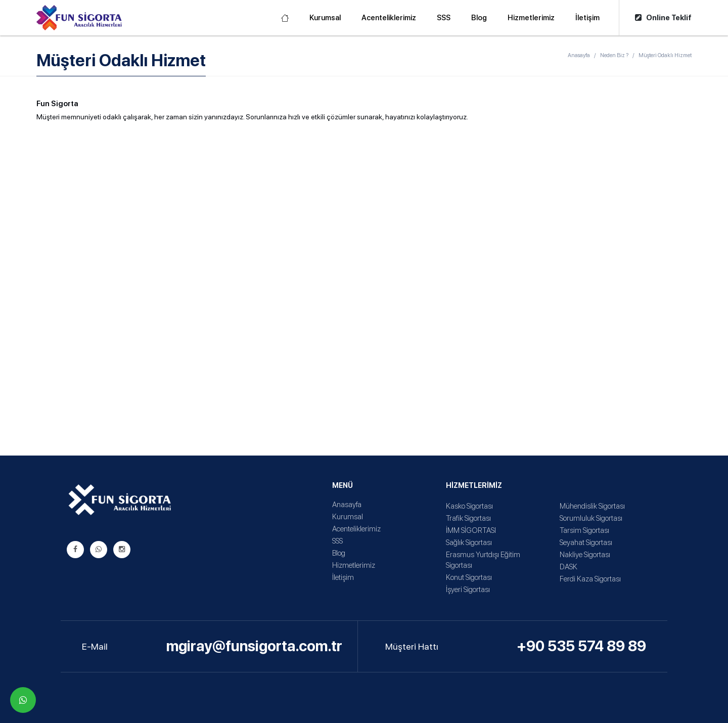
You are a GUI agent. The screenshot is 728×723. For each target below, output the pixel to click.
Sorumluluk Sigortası (591, 518)
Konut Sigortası (469, 577)
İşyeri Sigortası (468, 590)
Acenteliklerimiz (389, 18)
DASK (568, 567)
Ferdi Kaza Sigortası (590, 579)
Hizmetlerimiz (531, 18)
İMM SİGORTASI (471, 530)
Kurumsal (325, 18)
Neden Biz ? (614, 55)
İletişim (587, 18)
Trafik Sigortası (468, 518)
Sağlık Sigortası (469, 543)
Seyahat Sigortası (586, 543)
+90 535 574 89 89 (581, 646)
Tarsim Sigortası (584, 530)
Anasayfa (579, 55)
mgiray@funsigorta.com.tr (254, 646)
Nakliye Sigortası (585, 555)
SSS (444, 18)
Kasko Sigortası (469, 506)
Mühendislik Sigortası (592, 506)
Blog (479, 18)
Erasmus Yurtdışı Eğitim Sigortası (483, 560)
